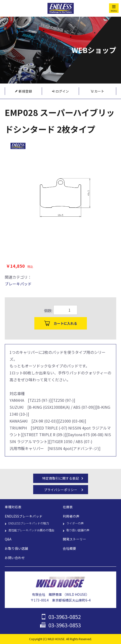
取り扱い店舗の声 (78, 530)
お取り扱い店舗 (16, 548)
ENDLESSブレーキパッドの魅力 (29, 523)
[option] (60, 193)
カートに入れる (65, 323)
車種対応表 (13, 507)
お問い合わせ (15, 558)
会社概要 (69, 548)
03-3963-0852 (65, 617)
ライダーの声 (75, 523)
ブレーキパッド (18, 284)
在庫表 (68, 507)
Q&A (8, 539)
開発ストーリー (74, 539)
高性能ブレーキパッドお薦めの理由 (31, 530)
